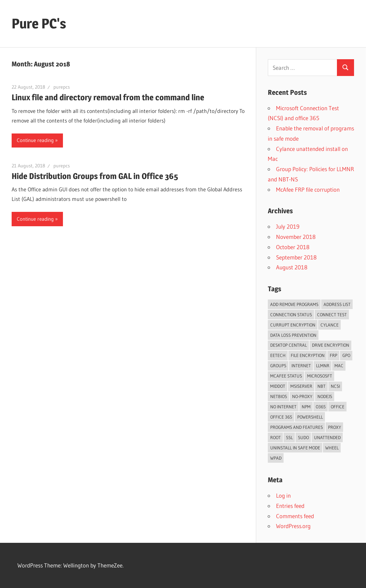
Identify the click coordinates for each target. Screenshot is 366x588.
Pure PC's (39, 23)
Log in (283, 495)
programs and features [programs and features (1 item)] (297, 427)
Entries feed (290, 506)
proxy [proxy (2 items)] (335, 427)
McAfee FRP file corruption (308, 189)
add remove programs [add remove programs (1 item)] (294, 304)
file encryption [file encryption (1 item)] (308, 355)
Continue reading (35, 140)
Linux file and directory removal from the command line (108, 97)
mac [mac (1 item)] (339, 366)
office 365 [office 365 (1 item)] (281, 417)
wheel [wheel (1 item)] (332, 448)
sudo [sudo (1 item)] (303, 437)
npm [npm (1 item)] (306, 407)
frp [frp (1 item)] (334, 355)
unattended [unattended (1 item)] (327, 437)
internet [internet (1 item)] (301, 366)
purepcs (62, 87)
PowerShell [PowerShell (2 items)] (310, 417)
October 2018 (293, 247)
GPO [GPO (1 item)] (346, 355)
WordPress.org (293, 526)
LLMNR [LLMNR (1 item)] (323, 366)
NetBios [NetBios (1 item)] (279, 396)
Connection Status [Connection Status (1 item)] (291, 315)
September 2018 (296, 257)
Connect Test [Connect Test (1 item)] (332, 315)
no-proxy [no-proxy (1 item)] (302, 396)
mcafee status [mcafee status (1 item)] (286, 376)
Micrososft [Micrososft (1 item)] (320, 376)
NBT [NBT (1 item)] (322, 386)
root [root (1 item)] (276, 437)
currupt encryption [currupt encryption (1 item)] (293, 325)
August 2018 (292, 267)
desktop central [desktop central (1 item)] (289, 345)
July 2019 (288, 226)
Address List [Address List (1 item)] (337, 304)
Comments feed (295, 516)
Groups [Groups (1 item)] (278, 366)
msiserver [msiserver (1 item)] (301, 386)
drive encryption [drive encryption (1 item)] (331, 345)
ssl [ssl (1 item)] (289, 437)
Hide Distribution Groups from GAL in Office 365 (95, 176)
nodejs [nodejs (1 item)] (325, 396)
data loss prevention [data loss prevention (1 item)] (293, 335)
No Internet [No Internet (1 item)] (283, 407)
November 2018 (296, 237)
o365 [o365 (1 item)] (321, 407)
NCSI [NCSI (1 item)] (335, 386)
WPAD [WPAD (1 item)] (276, 458)
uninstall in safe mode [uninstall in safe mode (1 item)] (295, 448)
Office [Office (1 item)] (338, 407)
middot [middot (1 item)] (278, 386)
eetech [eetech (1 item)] (278, 355)
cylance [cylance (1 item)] (330, 325)
